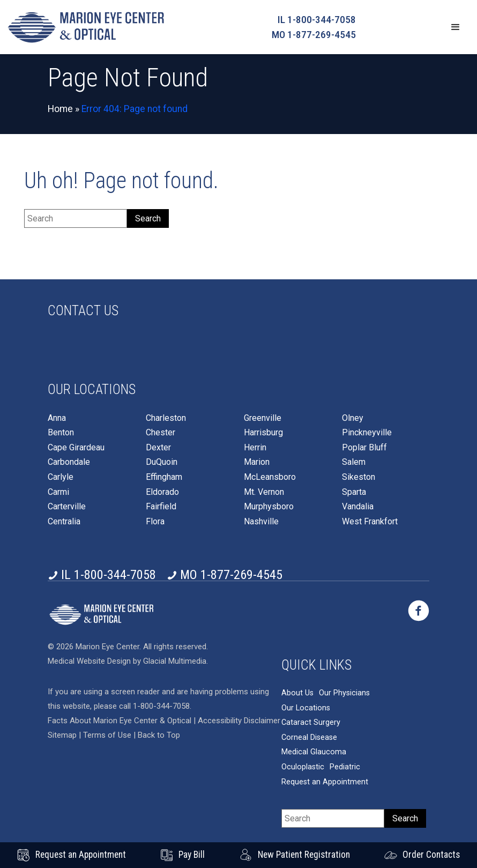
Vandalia (358, 507)
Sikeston (359, 477)
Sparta (354, 492)
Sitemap (62, 735)
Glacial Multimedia (175, 661)
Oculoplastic (303, 767)
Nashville (261, 522)
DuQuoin (162, 462)
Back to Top (159, 735)
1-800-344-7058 (161, 706)
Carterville (67, 507)
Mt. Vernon (264, 492)
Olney (353, 418)
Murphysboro (269, 507)
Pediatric (345, 767)
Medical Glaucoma (314, 752)
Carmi (58, 492)
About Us (297, 693)
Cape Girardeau (76, 448)
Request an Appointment (325, 782)
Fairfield (161, 507)
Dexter (158, 448)
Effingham (164, 477)
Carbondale (69, 462)
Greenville (263, 418)
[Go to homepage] (86, 27)
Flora (155, 522)
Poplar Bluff (364, 448)
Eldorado (162, 492)
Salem (354, 462)
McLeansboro (270, 477)
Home (60, 109)
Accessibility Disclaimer (239, 721)
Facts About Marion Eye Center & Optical (120, 721)
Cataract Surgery (311, 722)
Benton (61, 433)
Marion (257, 462)
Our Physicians (344, 693)
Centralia (64, 522)
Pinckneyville (367, 433)
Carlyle (61, 477)
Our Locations (306, 708)
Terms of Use (108, 735)
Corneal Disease (309, 737)
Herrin (255, 448)
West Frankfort (370, 522)
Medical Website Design (89, 661)
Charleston (166, 418)
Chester (161, 433)
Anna (57, 418)
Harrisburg (263, 433)
